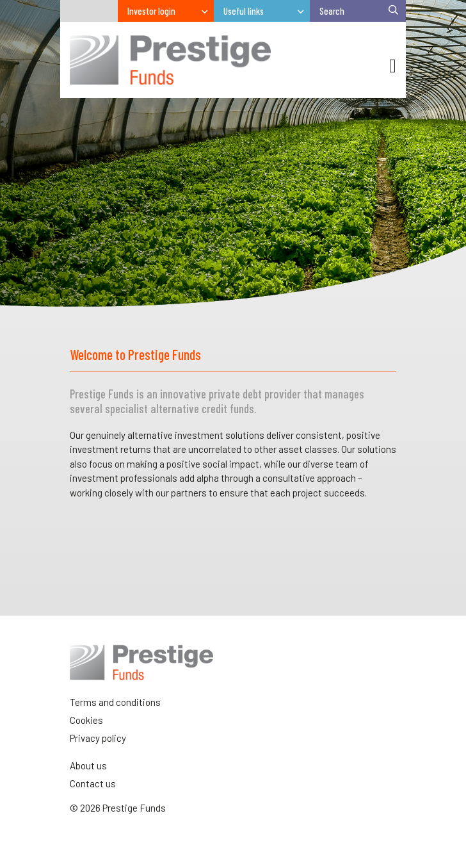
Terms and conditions (115, 702)
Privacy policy (98, 738)
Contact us (93, 783)
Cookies (86, 720)
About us (88, 766)
